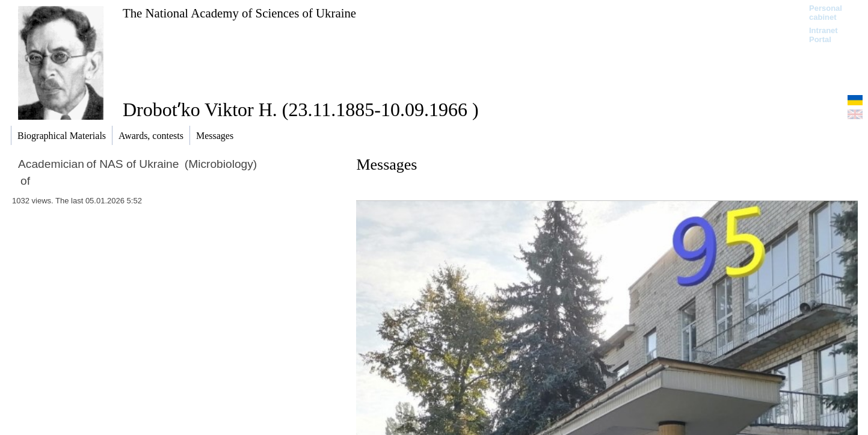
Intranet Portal (823, 35)
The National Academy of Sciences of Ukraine (239, 13)
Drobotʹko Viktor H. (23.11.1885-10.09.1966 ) (301, 110)
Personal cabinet (826, 13)
